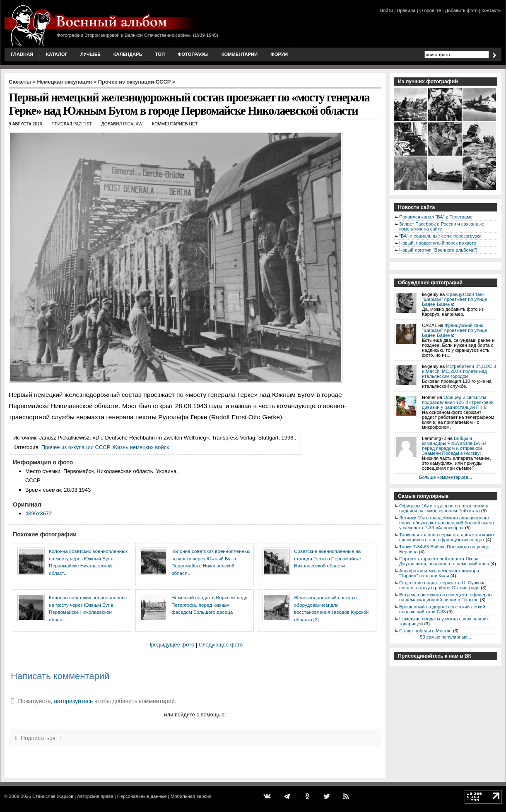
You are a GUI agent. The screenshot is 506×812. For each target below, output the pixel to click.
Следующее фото (221, 645)
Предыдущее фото (171, 645)
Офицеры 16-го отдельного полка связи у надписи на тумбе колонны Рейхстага (444, 508)
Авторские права (95, 796)
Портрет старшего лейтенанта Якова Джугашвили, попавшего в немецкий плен (444, 561)
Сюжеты (20, 82)
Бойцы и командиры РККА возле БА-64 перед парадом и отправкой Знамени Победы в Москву (454, 446)
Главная (22, 54)
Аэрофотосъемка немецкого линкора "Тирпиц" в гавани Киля (439, 573)
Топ (160, 54)
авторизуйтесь (73, 701)
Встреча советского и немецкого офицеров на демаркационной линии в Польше (445, 597)
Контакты (492, 10)
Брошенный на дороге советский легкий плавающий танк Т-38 (442, 609)
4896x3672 (39, 513)
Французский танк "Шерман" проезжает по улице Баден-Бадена (454, 299)
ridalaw (133, 124)
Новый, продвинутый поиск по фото (438, 243)
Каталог (57, 54)
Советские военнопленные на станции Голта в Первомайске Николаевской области (328, 558)
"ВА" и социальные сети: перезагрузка (440, 236)
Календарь (128, 54)
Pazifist (83, 124)
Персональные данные (142, 796)
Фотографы (193, 54)
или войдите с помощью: (195, 715)
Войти (387, 10)
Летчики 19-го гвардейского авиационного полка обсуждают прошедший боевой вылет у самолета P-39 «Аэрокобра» (447, 523)
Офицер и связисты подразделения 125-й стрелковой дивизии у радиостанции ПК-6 (458, 402)
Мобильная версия (191, 796)
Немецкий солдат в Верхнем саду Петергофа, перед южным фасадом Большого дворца (209, 605)
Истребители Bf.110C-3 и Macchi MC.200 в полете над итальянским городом (459, 371)
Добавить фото (461, 10)
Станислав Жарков (53, 796)
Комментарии (240, 54)
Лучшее (90, 54)
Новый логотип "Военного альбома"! (438, 250)
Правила (406, 10)
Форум (279, 54)
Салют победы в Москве (425, 631)
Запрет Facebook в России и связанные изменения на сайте (442, 226)
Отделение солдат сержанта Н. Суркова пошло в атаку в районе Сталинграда (442, 585)
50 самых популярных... (445, 637)
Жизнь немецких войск (141, 447)
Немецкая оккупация (64, 82)
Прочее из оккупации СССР (135, 82)
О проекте (430, 10)
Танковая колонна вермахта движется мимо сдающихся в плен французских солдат (446, 537)
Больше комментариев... (446, 477)
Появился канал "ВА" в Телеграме (436, 217)
